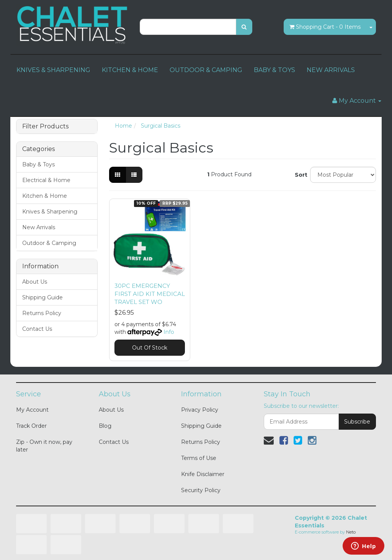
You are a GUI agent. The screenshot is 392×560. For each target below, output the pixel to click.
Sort (300, 175)
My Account (32, 410)
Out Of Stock (150, 348)
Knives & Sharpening (50, 212)
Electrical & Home (46, 180)
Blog (105, 426)
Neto (351, 532)
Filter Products (45, 126)
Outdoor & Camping (49, 243)
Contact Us (37, 329)
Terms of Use (199, 458)
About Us (35, 282)
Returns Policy (42, 313)
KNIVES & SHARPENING (53, 70)
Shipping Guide (42, 297)
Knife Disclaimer (203, 474)
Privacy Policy (200, 410)
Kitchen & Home (45, 196)
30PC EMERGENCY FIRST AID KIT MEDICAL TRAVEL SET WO (150, 294)
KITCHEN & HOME (130, 70)
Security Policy (201, 490)
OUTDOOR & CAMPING (206, 70)
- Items (325, 27)
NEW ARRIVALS (331, 70)
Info (169, 332)
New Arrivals (39, 227)
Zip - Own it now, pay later (44, 446)
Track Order (31, 426)
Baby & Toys (38, 164)
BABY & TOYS (274, 70)
